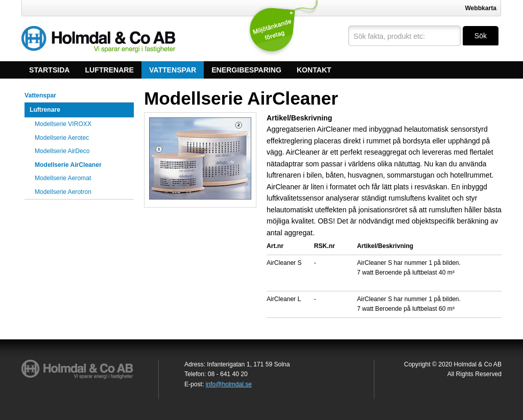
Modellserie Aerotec (62, 138)
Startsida (50, 70)
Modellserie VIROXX (63, 124)
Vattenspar (173, 70)
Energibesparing (246, 70)
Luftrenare (110, 70)
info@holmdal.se (229, 384)
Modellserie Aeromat (63, 178)
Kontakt (314, 70)
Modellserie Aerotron (63, 192)
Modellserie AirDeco (62, 151)
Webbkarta (481, 8)
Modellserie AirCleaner (68, 165)
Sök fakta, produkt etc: (389, 36)
